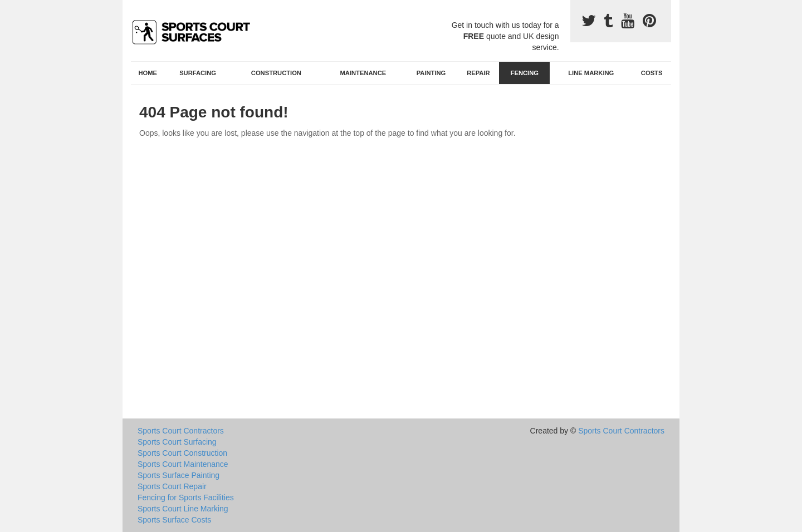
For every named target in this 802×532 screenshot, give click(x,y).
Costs (652, 73)
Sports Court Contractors (181, 431)
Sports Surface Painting (179, 475)
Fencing (525, 73)
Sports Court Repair (172, 486)
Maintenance (363, 73)
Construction (276, 73)
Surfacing (198, 73)
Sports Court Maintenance (183, 464)
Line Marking (591, 73)
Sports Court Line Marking (183, 509)
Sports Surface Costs (174, 520)
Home (148, 73)
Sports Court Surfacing (177, 442)
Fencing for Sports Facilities (186, 497)
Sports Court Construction (182, 453)
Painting (431, 73)
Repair (478, 73)
